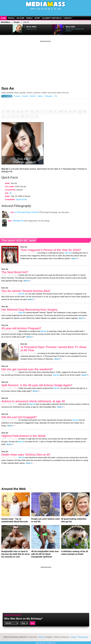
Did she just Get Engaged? (19, 417)
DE (49, 9)
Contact (68, 18)
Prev (4, 30)
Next (9, 30)
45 (11, 193)
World (29, 18)
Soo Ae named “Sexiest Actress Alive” (26, 291)
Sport (37, 18)
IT (52, 9)
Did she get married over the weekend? (27, 369)
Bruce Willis (32, 27)
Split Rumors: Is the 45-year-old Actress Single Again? (37, 385)
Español (25, 96)
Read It (75, 259)
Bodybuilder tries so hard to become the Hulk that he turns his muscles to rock (16, 554)
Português (49, 96)
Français (17, 96)
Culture (20, 18)
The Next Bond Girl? (15, 272)
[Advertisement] (45, 62)
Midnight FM (18, 221)
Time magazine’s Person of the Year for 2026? (51, 250)
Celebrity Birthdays (52, 18)
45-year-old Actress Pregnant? (21, 328)
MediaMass (5, 22)
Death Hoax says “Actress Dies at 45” (26, 455)
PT (55, 9)
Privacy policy (83, 637)
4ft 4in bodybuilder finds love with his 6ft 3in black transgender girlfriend (45, 554)
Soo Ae (8, 88)
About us (42, 637)
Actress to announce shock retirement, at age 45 (33, 401)
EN (39, 9)
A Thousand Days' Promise (27, 212)
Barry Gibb (70, 27)
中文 (59, 9)
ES (46, 9)
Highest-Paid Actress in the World (23, 436)
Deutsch (33, 96)
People (11, 18)
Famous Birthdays (13, 615)
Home (3, 18)
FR (42, 9)
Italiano (40, 96)
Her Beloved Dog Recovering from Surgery (29, 310)
